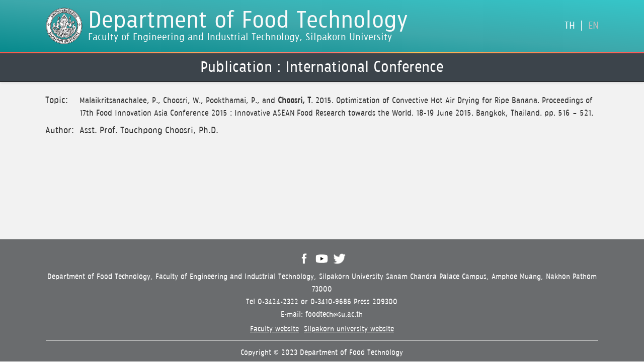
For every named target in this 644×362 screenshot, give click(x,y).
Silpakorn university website (349, 329)
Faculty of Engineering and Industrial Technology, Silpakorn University (240, 37)
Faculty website (274, 329)
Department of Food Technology (248, 21)
